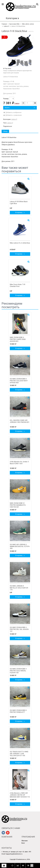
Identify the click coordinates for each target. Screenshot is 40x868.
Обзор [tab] (5, 131)
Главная (4, 24)
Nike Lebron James (28, 24)
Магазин (25, 841)
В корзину (20, 212)
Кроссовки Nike (14, 24)
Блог (23, 843)
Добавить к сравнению (12, 115)
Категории (12, 18)
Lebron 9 (6, 26)
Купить (20, 108)
